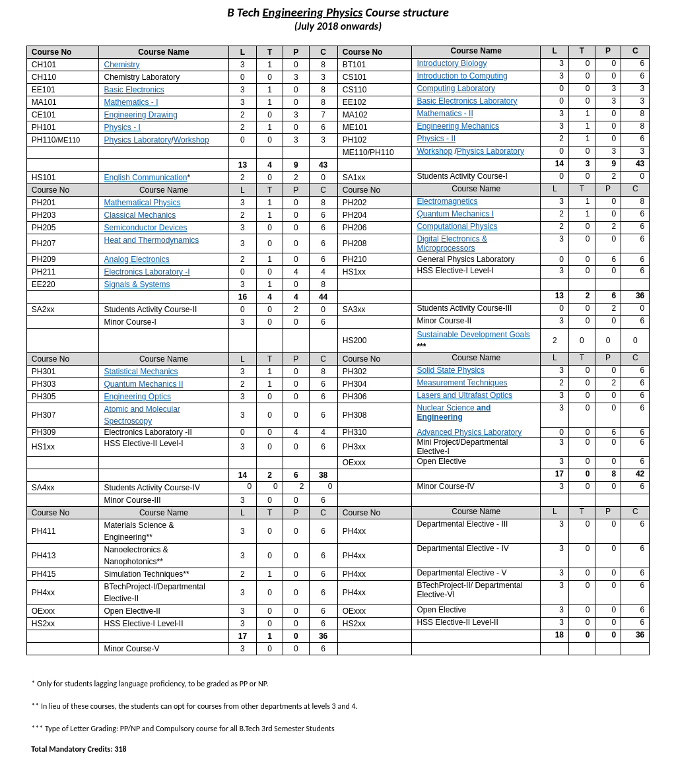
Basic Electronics (134, 90)
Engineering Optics (137, 397)
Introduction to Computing (462, 76)
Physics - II (436, 139)
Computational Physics (457, 226)
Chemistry (121, 65)
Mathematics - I (131, 102)
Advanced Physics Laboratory (469, 432)
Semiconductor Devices (145, 228)
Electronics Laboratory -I (147, 272)
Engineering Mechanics (458, 126)
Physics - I (122, 127)
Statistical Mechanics (141, 372)
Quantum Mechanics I (455, 214)
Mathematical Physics (142, 203)
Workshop (191, 140)
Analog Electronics (136, 259)
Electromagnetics (447, 201)
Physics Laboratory (137, 140)
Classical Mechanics (140, 215)
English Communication (145, 178)
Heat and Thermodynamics (151, 240)
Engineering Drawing (140, 115)
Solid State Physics (451, 370)
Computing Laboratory (456, 88)
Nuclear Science (454, 412)
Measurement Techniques (462, 383)
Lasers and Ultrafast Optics (464, 395)
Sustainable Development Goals (473, 335)
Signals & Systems (137, 284)
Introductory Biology (452, 63)
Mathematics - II (445, 114)
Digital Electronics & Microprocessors (452, 244)
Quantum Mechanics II (143, 384)
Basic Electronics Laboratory (467, 101)
